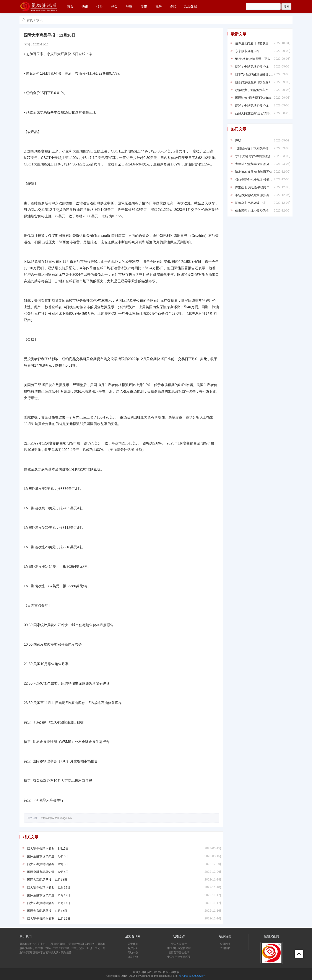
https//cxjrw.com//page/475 (56, 818)
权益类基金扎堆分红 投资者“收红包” (259, 180)
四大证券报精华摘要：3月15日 (48, 848)
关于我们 (133, 944)
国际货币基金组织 (179, 953)
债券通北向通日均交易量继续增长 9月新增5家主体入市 (272, 43)
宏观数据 (190, 6)
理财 (129, 6)
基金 (114, 6)
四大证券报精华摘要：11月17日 (49, 903)
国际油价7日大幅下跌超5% (253, 98)
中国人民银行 (179, 944)
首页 (70, 6)
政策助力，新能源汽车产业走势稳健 (259, 90)
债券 (100, 6)
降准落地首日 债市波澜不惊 (254, 172)
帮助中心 (133, 953)
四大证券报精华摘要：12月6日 (48, 864)
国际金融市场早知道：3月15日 (48, 856)
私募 (159, 6)
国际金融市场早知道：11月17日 (49, 895)
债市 (144, 6)
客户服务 (133, 948)
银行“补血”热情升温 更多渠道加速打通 (262, 59)
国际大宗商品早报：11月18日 (47, 880)
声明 (238, 141)
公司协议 (133, 957)
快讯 (85, 6)
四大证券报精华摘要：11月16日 (49, 919)
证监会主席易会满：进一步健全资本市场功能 (265, 203)
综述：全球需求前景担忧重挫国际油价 (261, 67)
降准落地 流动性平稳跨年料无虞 (257, 187)
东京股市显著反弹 (247, 51)
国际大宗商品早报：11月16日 (47, 911)
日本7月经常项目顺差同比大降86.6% (260, 74)
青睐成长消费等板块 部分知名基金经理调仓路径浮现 (270, 164)
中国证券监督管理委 (179, 957)
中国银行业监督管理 (179, 948)
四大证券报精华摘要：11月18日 (49, 887)
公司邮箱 (225, 948)
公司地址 (225, 944)
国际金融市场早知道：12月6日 (48, 872)
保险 (173, 6)
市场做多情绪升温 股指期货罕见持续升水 (263, 195)
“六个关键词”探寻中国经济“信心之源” (260, 156)
